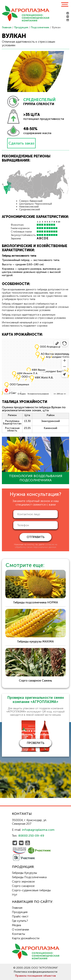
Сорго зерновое (23, 881)
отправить (36, 537)
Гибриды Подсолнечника (29, 877)
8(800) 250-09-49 (31, 836)
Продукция (21, 27)
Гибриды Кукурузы (24, 873)
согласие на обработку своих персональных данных (36, 546)
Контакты (18, 934)
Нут (15, 895)
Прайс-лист (20, 916)
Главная (7, 27)
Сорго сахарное (23, 886)
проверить (36, 743)
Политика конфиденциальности (36, 972)
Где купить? (20, 921)
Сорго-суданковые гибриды (31, 890)
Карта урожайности (26, 938)
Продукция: (23, 867)
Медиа (16, 925)
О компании (20, 929)
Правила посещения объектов (35, 976)
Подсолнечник (40, 27)
